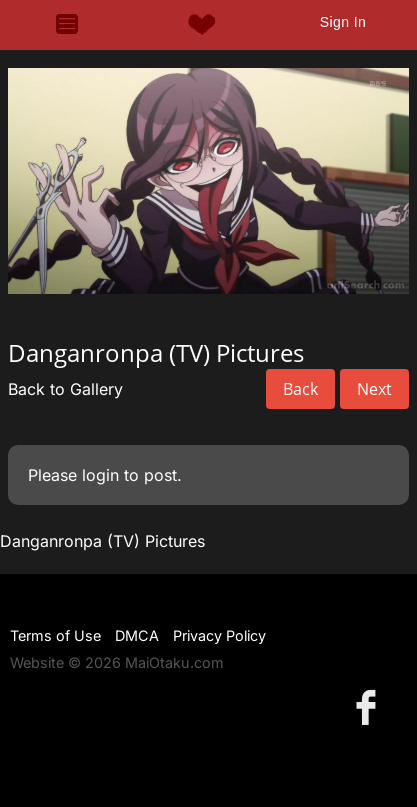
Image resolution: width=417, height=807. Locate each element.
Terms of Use (55, 635)
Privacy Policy (219, 635)
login (100, 475)
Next (374, 389)
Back (300, 389)
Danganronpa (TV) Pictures (102, 541)
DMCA (137, 635)
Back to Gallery (65, 389)
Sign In (343, 22)
